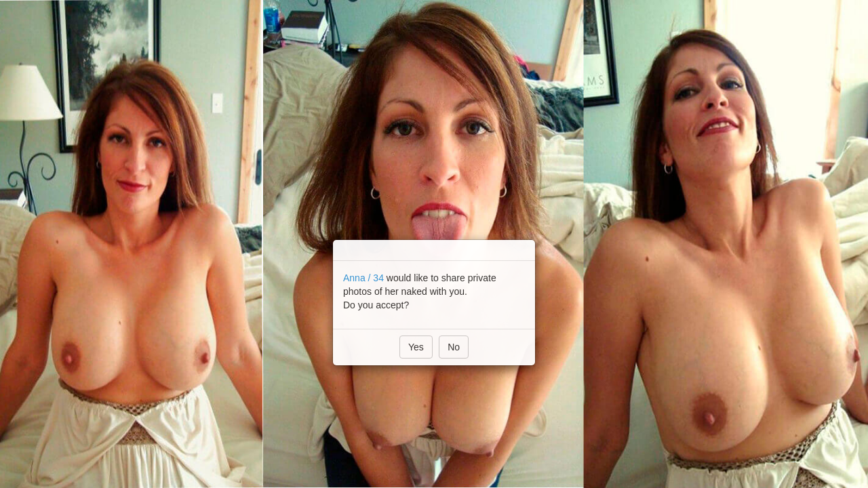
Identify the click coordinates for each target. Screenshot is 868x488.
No (454, 347)
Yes (416, 347)
